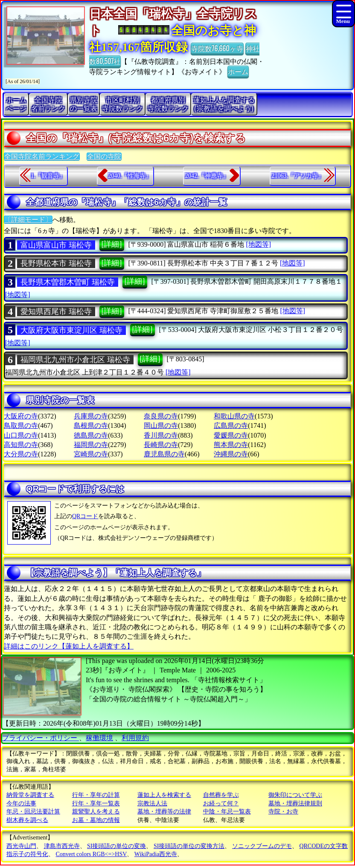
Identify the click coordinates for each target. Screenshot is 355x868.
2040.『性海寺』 (130, 176)
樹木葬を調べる (27, 820)
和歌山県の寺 (234, 416)
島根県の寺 (91, 425)
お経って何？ (221, 803)
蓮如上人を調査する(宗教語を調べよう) (224, 104)
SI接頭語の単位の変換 (116, 846)
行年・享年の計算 (96, 795)
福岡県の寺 (91, 445)
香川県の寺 (161, 435)
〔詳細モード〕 (28, 220)
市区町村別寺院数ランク (122, 104)
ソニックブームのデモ (262, 846)
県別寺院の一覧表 (84, 104)
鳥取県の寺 (21, 425)
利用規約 (135, 738)
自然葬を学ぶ (221, 795)
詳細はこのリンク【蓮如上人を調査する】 (69, 646)
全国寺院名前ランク (48, 104)
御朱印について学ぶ (295, 795)
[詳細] (112, 244)
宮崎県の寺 (91, 454)
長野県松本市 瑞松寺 (56, 263)
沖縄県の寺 (231, 454)
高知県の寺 (21, 445)
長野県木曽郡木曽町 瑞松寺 (68, 282)
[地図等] (258, 244)
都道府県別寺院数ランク (168, 104)
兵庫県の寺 (91, 416)
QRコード (85, 516)
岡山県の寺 (161, 425)
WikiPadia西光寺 (156, 854)
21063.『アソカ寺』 (298, 176)
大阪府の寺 (21, 416)
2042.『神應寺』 (207, 176)
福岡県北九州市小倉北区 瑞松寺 (75, 360)
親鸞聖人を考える (96, 812)
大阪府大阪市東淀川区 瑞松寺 (71, 330)
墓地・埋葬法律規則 (295, 803)
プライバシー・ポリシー (41, 738)
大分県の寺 (21, 454)
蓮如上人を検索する (164, 795)
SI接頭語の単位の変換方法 (189, 846)
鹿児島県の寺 (164, 454)
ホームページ (16, 104)
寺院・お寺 (283, 812)
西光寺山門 (21, 846)
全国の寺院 (104, 157)
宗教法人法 (152, 803)
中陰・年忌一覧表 (227, 812)
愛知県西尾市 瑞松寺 (56, 311)
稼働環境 (99, 738)
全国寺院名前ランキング (42, 157)
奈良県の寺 (161, 416)
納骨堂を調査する (30, 795)
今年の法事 (21, 803)
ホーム (238, 71)
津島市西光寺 (62, 846)
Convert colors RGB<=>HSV (92, 854)
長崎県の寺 (161, 445)
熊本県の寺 (231, 445)
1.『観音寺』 (48, 176)
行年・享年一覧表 (96, 803)
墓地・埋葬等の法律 (164, 812)
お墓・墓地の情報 (96, 820)
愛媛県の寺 (231, 435)
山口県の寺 (21, 435)
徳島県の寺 (91, 435)
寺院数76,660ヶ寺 (217, 48)
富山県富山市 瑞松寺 (56, 245)
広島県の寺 (231, 425)
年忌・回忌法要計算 (33, 812)
